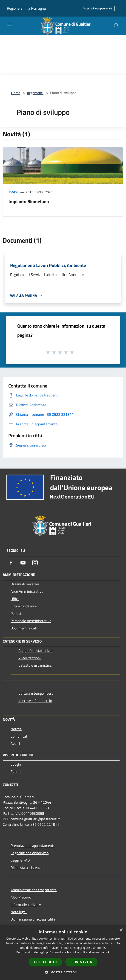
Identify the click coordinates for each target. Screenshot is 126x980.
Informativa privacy (26, 904)
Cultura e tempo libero (36, 693)
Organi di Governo (25, 584)
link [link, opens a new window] (107, 952)
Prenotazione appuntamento (33, 845)
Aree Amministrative (27, 591)
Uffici (15, 599)
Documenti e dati (24, 628)
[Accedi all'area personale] (97, 9)
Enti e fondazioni (24, 606)
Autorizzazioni (30, 658)
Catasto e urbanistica (35, 665)
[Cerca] (116, 26)
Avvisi (13, 192)
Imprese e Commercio (35, 701)
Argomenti (35, 93)
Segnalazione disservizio (30, 853)
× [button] (121, 930)
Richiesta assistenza (26, 868)
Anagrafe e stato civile (36, 651)
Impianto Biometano (29, 201)
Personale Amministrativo (31, 621)
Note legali (19, 912)
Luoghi (16, 764)
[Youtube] (23, 563)
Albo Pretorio (21, 897)
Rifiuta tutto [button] (82, 962)
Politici (16, 613)
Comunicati (19, 736)
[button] (63, 972)
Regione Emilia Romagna (26, 8)
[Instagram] (35, 563)
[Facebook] (11, 563)
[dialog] (63, 953)
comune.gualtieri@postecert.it (35, 819)
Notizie (16, 729)
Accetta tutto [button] (45, 962)
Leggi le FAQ (20, 860)
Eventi (16, 772)
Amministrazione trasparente (34, 890)
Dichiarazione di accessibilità (33, 919)
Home (16, 93)
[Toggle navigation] (9, 25)
